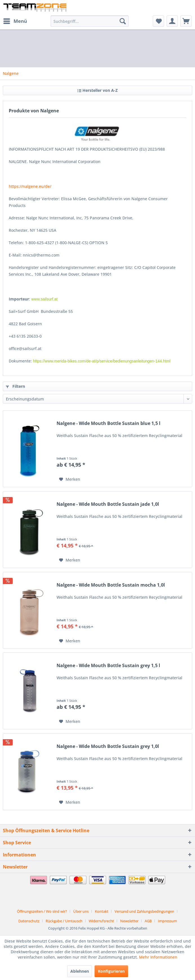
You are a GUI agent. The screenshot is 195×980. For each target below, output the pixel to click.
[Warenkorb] (186, 21)
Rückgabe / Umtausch (64, 921)
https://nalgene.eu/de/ (30, 186)
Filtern (15, 386)
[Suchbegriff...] (90, 21)
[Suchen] (123, 21)
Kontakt (102, 911)
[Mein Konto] (172, 21)
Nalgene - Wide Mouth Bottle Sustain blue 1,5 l (108, 423)
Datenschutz (29, 921)
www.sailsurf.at (44, 299)
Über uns (81, 911)
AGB (148, 921)
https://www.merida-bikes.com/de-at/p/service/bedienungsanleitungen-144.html (102, 361)
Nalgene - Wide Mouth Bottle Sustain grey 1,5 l (108, 666)
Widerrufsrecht (101, 921)
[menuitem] (15, 21)
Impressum (167, 921)
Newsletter (129, 921)
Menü (15, 20)
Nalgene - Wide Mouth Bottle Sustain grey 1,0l (108, 746)
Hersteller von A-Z (97, 90)
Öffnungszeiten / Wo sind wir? (42, 911)
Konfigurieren (111, 971)
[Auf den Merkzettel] (70, 479)
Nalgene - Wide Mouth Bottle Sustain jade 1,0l (108, 504)
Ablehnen (80, 971)
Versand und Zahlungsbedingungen (144, 911)
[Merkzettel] (158, 21)
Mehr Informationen (158, 957)
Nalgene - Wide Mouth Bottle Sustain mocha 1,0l (111, 585)
